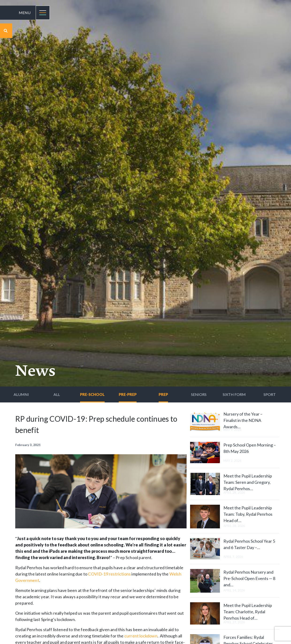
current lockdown (141, 636)
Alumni (21, 394)
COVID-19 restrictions (109, 574)
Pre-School (92, 394)
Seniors (199, 394)
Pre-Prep (128, 394)
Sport (270, 394)
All (57, 394)
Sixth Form (234, 394)
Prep (163, 394)
